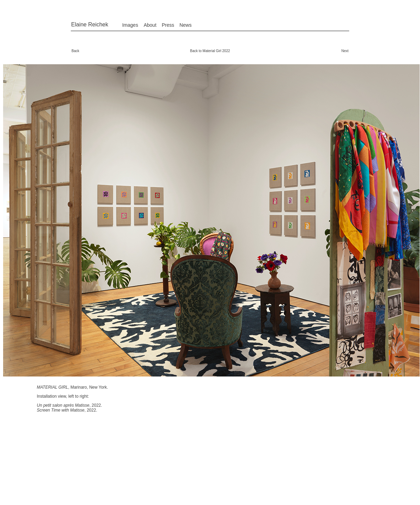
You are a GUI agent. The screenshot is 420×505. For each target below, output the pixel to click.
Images (130, 25)
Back (75, 51)
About (150, 25)
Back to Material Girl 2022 (210, 51)
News (186, 25)
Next (345, 51)
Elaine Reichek (90, 24)
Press (168, 25)
